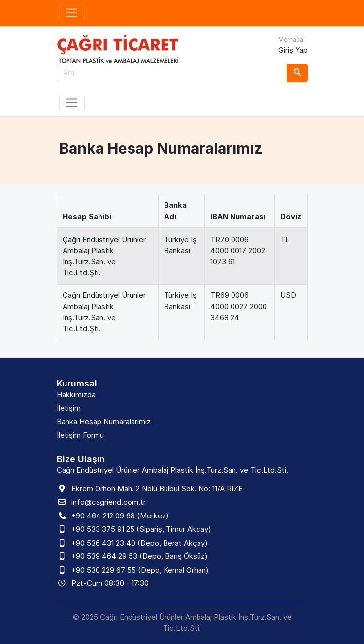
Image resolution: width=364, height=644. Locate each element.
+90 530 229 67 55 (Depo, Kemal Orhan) (140, 570)
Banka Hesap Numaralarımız (104, 422)
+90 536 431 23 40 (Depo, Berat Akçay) (140, 543)
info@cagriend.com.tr (109, 502)
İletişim (69, 408)
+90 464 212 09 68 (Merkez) (120, 516)
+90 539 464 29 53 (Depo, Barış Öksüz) (140, 556)
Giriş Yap (293, 50)
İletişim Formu (80, 435)
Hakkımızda (76, 395)
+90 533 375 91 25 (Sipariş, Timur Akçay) (141, 529)
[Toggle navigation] (72, 13)
